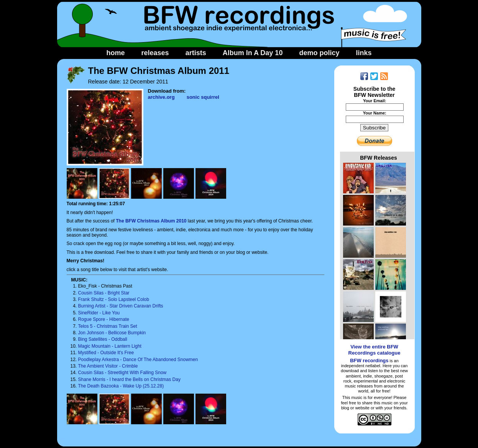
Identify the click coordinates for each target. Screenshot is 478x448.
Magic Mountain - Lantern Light (110, 346)
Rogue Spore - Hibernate (104, 319)
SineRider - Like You (99, 313)
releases (155, 53)
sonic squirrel (203, 97)
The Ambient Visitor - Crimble (108, 366)
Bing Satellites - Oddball (103, 339)
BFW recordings (369, 361)
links (364, 53)
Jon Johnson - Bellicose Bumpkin (112, 333)
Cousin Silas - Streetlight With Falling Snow (122, 373)
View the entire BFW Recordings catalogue (375, 350)
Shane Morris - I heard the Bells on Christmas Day (129, 379)
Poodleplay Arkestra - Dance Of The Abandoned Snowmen (138, 360)
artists (196, 53)
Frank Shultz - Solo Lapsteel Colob (114, 299)
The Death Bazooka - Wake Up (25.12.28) (121, 386)
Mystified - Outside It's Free (106, 353)
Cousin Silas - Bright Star (104, 293)
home (116, 53)
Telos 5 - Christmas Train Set (108, 326)
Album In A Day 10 (253, 53)
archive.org (161, 97)
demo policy (319, 53)
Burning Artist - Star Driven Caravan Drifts (121, 306)
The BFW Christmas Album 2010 (151, 221)
